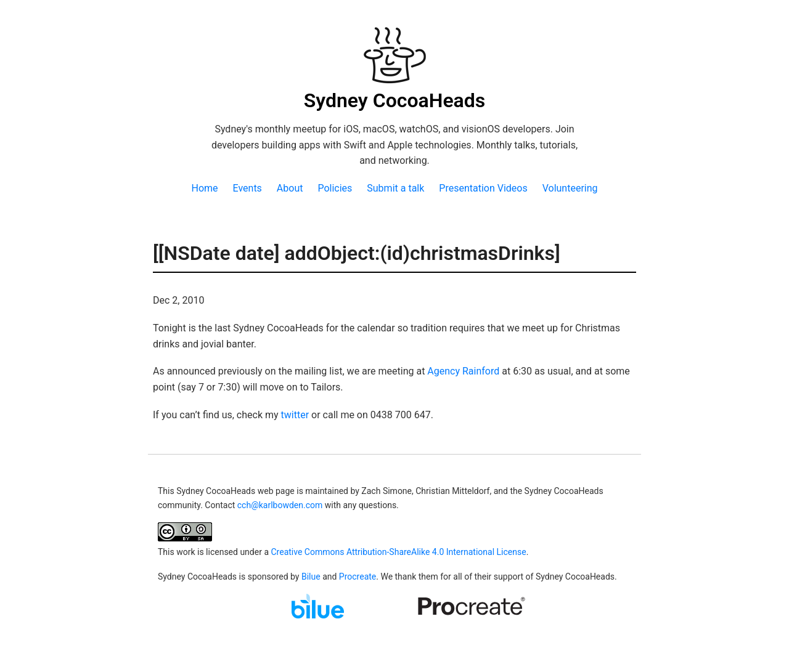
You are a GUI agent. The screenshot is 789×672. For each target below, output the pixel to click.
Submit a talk (395, 188)
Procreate (358, 577)
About (290, 188)
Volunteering (570, 188)
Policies (335, 188)
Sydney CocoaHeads (395, 100)
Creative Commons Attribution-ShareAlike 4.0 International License (398, 552)
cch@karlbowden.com (280, 505)
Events (247, 188)
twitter (295, 415)
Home (204, 188)
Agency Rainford (463, 371)
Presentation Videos (483, 188)
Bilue (311, 577)
